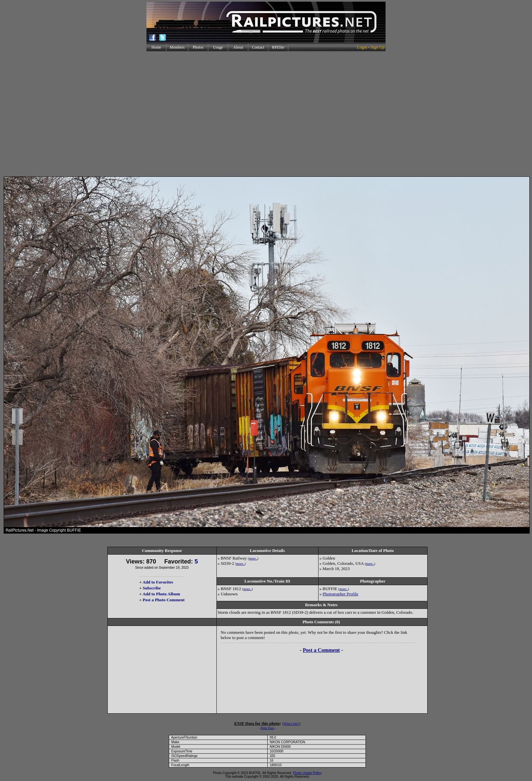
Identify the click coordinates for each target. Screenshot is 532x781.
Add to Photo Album (161, 594)
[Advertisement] (265, 114)
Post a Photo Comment (164, 600)
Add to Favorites (158, 582)
